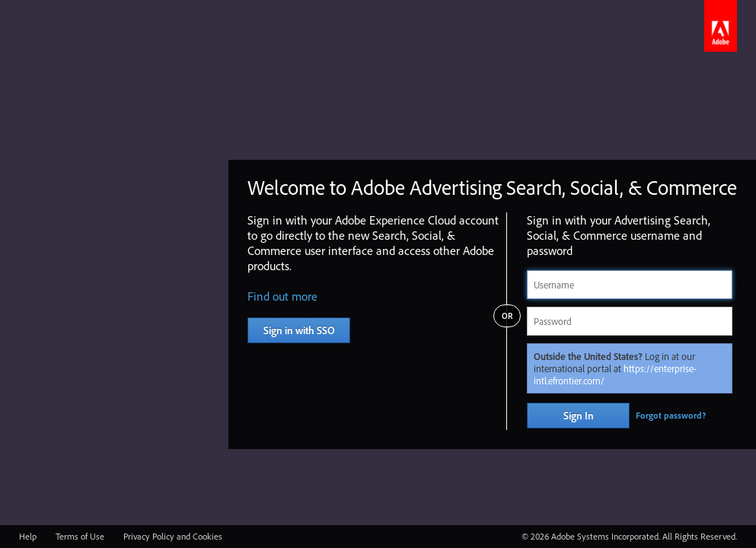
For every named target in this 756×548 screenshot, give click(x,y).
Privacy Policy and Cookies (173, 536)
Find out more (282, 296)
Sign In (579, 416)
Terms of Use (80, 536)
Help (28, 536)
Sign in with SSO (299, 330)
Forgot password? (671, 415)
